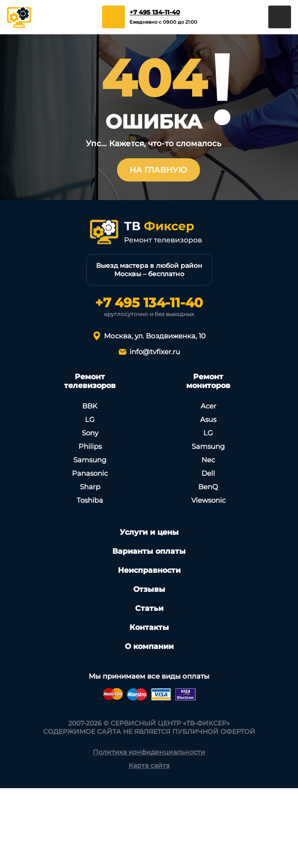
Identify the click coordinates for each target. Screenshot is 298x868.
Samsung (90, 460)
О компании (149, 646)
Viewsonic (208, 500)
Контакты (149, 627)
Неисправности (149, 570)
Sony (90, 433)
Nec (208, 460)
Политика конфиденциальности (149, 752)
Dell (208, 473)
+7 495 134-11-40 (155, 12)
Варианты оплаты (149, 551)
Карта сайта (149, 765)
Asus (208, 419)
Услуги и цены (149, 532)
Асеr (208, 406)
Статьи (149, 608)
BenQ (208, 487)
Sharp (90, 487)
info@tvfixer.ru (155, 352)
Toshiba (90, 500)
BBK (90, 406)
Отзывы (149, 589)
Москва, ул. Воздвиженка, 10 (155, 336)
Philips (90, 446)
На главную (158, 170)
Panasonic (90, 473)
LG (90, 419)
